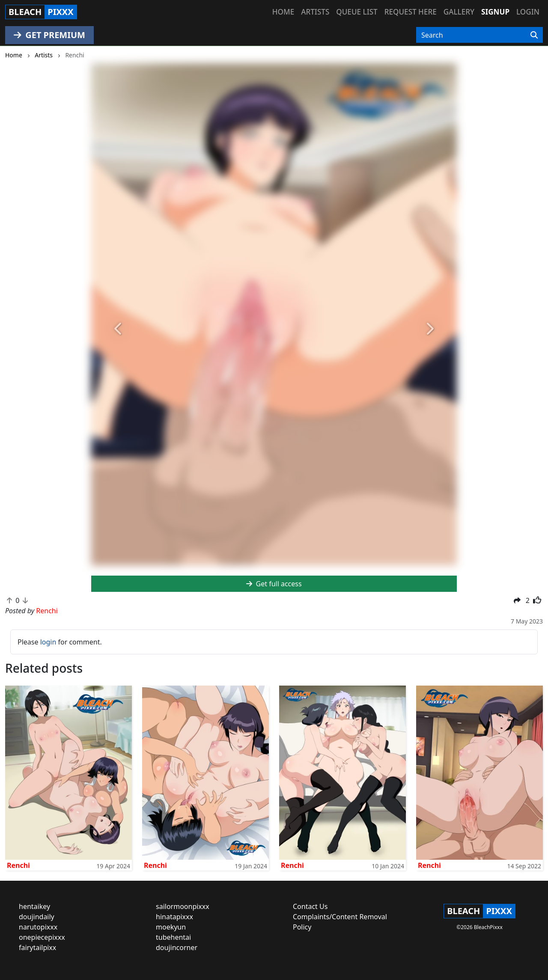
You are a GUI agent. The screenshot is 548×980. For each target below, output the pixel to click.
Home (283, 12)
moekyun (171, 927)
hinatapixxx (174, 917)
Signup (495, 12)
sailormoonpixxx (183, 906)
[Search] (534, 35)
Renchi (18, 865)
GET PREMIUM (49, 35)
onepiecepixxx (42, 937)
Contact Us (310, 906)
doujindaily (37, 917)
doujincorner (177, 947)
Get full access (274, 584)
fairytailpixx (37, 947)
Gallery (459, 12)
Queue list (357, 12)
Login (528, 12)
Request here (411, 12)
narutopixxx (38, 927)
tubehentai (173, 937)
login (48, 642)
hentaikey (34, 906)
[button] (119, 329)
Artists (315, 12)
